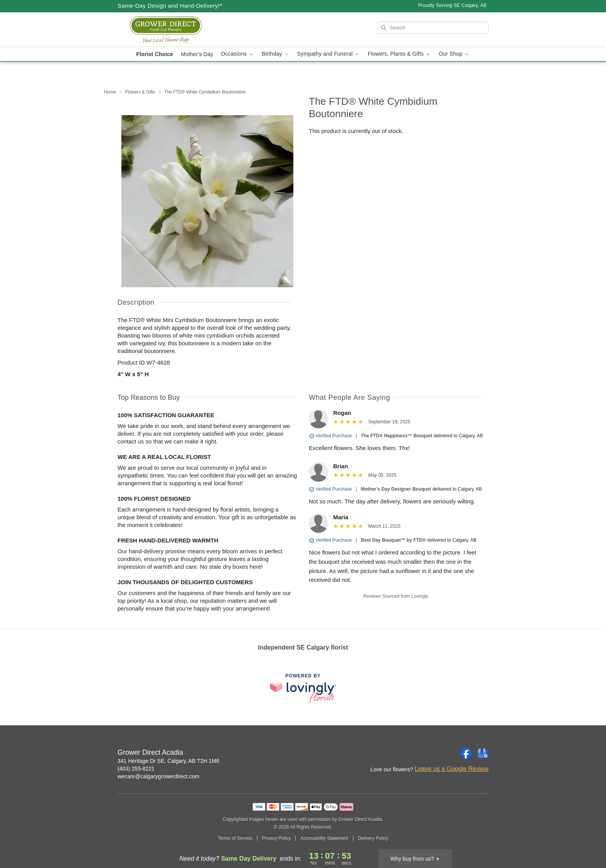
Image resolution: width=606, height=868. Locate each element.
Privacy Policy (277, 838)
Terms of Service (235, 838)
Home (110, 92)
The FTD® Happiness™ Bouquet (397, 436)
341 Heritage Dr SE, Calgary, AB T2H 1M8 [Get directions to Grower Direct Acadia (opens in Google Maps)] (168, 761)
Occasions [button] (238, 54)
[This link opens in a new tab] (303, 688)
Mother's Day (197, 54)
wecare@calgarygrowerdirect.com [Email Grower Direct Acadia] (158, 776)
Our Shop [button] (454, 54)
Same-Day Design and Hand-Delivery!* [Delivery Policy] (170, 6)
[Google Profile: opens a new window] (483, 753)
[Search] (433, 28)
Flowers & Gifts (140, 92)
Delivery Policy (373, 838)
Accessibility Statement (324, 838)
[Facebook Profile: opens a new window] (466, 753)
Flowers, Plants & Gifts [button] (399, 54)
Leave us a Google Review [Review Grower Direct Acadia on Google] (452, 769)
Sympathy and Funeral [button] (329, 54)
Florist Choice (155, 54)
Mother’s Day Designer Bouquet (397, 489)
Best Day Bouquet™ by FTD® (393, 540)
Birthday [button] (276, 54)
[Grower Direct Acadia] (173, 30)
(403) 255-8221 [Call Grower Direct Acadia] (136, 769)
